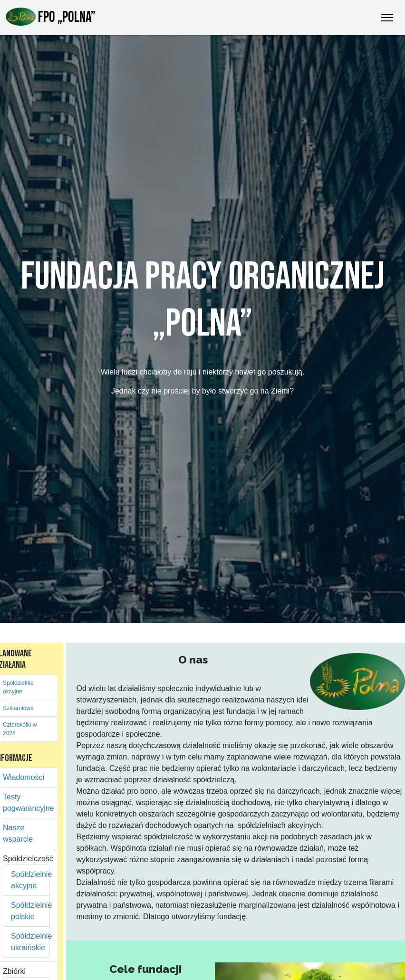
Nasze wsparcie (18, 833)
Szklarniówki (19, 708)
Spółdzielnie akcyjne (18, 687)
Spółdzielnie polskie (26, 911)
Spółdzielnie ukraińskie (26, 942)
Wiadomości (24, 777)
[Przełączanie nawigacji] (387, 18)
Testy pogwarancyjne (26, 802)
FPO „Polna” (51, 17)
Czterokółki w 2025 (20, 729)
